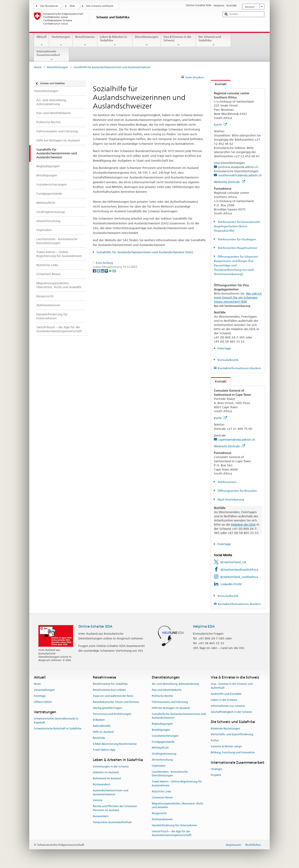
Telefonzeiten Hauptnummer (237, 248)
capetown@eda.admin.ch (237, 440)
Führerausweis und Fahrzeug (170, 702)
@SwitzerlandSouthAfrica (239, 570)
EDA (72, 6)
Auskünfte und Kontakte (226, 694)
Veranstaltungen (44, 690)
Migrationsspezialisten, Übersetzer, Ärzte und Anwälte (177, 805)
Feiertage (224, 348)
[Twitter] (99, 271)
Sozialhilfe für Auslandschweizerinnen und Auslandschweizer (179, 716)
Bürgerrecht (159, 813)
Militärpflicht (160, 748)
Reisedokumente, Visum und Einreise (116, 702)
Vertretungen (61, 41)
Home (38, 67)
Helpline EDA (204, 626)
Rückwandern (101, 784)
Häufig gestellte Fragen (107, 708)
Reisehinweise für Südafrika (110, 684)
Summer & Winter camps (226, 746)
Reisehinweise (85, 41)
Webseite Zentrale (229, 182)
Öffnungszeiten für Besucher (237, 491)
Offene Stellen (43, 702)
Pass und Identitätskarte (167, 690)
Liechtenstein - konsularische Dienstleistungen (170, 774)
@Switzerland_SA (233, 562)
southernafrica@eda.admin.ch (240, 175)
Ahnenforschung (162, 760)
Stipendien (159, 766)
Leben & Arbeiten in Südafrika (115, 41)
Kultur (215, 740)
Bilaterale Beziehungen (225, 728)
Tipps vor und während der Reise (113, 696)
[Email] (114, 271)
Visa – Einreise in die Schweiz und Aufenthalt (232, 686)
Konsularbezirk (228, 360)
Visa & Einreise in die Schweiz (178, 41)
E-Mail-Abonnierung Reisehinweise (115, 744)
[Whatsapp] (111, 271)
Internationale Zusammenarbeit (52, 55)
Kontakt (219, 84)
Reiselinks (99, 738)
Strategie (216, 769)
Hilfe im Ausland (103, 732)
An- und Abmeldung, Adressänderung (175, 684)
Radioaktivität (102, 726)
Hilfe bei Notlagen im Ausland (171, 708)
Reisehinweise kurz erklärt (109, 690)
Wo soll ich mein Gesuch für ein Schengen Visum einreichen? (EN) (238, 298)
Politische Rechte (162, 696)
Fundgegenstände (163, 742)
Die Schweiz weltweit (100, 6)
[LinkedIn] (103, 271)
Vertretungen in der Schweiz (111, 767)
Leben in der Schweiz (224, 700)
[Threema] (107, 271)
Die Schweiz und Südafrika (214, 41)
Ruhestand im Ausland (107, 778)
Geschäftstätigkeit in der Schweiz (232, 712)
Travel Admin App (104, 750)
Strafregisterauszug (164, 754)
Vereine (98, 800)
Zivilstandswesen (162, 819)
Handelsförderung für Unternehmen (174, 825)
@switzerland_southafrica (239, 577)
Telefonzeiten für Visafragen (237, 239)
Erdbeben (99, 720)
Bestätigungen (161, 730)
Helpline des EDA (243, 524)
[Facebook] (95, 271)
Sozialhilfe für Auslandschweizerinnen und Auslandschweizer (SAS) (145, 252)
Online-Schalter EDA (95, 626)
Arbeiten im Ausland (106, 773)
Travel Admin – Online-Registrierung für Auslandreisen (177, 784)
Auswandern (101, 816)
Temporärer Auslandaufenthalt (112, 822)
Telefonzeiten (227, 482)
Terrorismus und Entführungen (112, 714)
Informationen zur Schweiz (228, 706)
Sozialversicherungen (165, 736)
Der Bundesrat (49, 6)
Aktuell (42, 41)
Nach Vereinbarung (231, 499)
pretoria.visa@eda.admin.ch (238, 167)
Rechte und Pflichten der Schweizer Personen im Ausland (115, 808)
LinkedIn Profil (231, 584)
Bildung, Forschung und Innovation (233, 752)
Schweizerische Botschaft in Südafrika (58, 728)
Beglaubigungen (162, 724)
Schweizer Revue (162, 797)
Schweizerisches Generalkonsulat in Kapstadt (56, 720)
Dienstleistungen (147, 41)
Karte (220, 125)
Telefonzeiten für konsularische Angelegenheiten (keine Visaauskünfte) (237, 226)
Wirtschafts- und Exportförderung (232, 735)
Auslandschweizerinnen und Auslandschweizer (111, 792)
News (37, 684)
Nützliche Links (161, 791)
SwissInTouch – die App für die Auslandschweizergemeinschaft (172, 833)
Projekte (216, 775)
